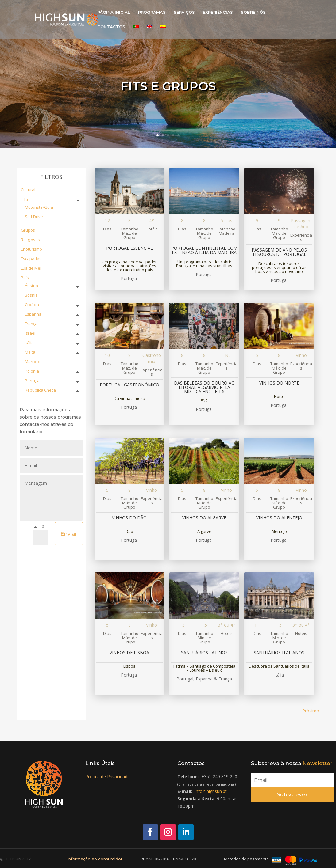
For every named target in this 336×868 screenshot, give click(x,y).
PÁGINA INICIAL (114, 12)
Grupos (28, 230)
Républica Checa (40, 390)
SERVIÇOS (184, 12)
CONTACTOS (111, 27)
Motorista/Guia (39, 207)
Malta (30, 352)
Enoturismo (31, 249)
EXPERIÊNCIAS (218, 12)
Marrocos (34, 362)
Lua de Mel (31, 268)
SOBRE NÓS (253, 12)
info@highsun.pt (211, 791)
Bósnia (31, 295)
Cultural (28, 190)
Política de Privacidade (108, 777)
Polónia (32, 371)
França (31, 324)
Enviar (69, 534)
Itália (29, 343)
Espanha (33, 314)
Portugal (33, 381)
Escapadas (31, 259)
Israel (30, 333)
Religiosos (30, 240)
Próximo (311, 711)
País (25, 278)
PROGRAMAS (152, 12)
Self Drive (34, 217)
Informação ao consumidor (95, 859)
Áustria (31, 286)
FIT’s (25, 199)
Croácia (32, 305)
